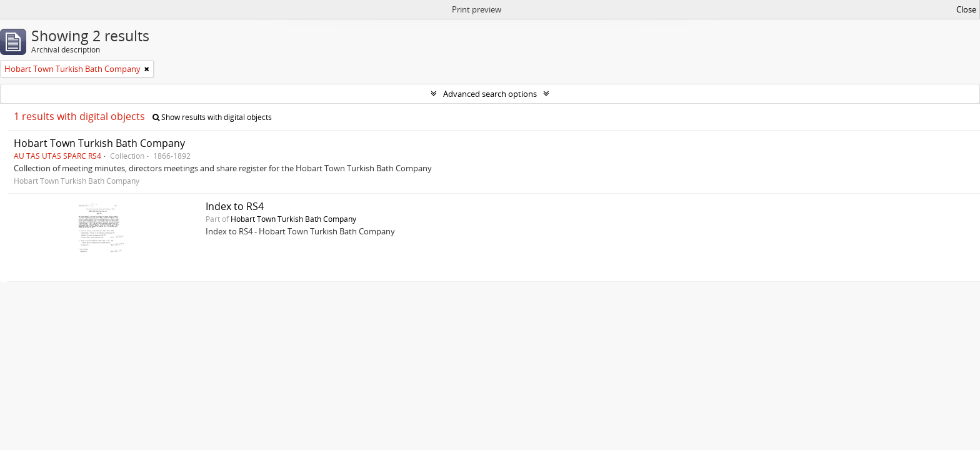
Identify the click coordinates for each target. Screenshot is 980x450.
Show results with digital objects (212, 117)
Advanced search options (490, 94)
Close (966, 9)
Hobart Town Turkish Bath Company (99, 143)
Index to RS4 (235, 206)
